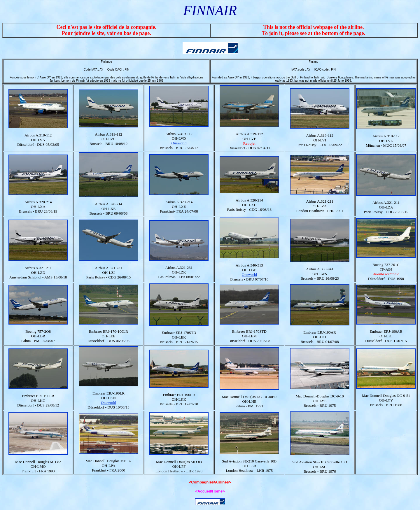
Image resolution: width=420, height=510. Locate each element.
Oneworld (179, 143)
